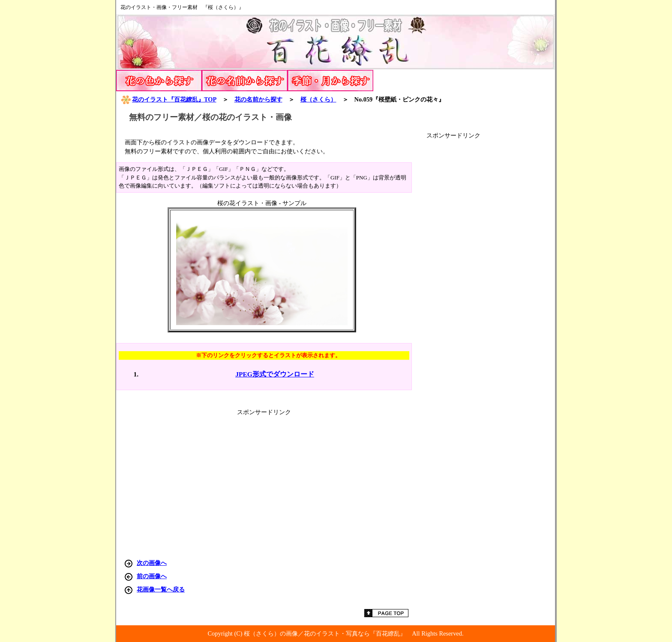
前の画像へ (152, 576)
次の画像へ (152, 563)
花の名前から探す (258, 99)
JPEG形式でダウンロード (275, 374)
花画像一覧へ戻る (161, 589)
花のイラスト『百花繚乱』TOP (168, 99)
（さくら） (318, 99)
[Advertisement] (491, 268)
